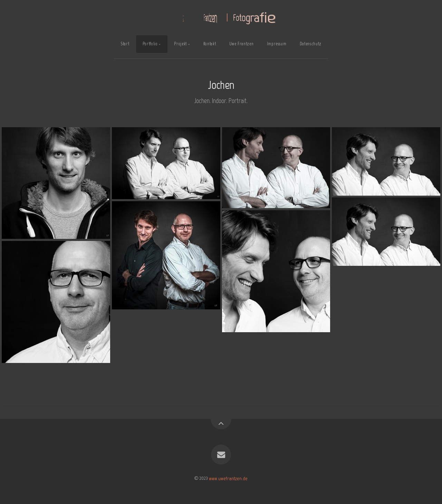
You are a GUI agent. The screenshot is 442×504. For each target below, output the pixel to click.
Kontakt (210, 44)
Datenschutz (311, 44)
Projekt (180, 44)
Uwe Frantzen (242, 44)
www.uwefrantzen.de (228, 478)
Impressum (277, 44)
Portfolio (150, 44)
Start (125, 44)
